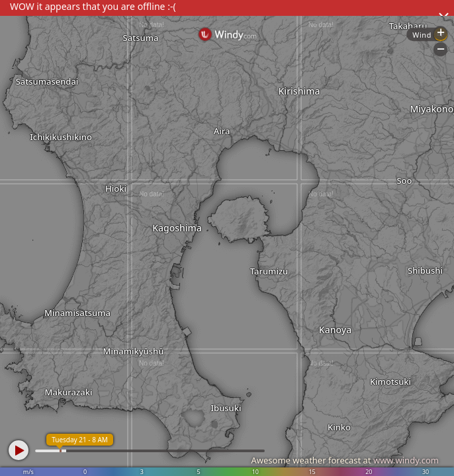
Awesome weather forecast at (345, 460)
